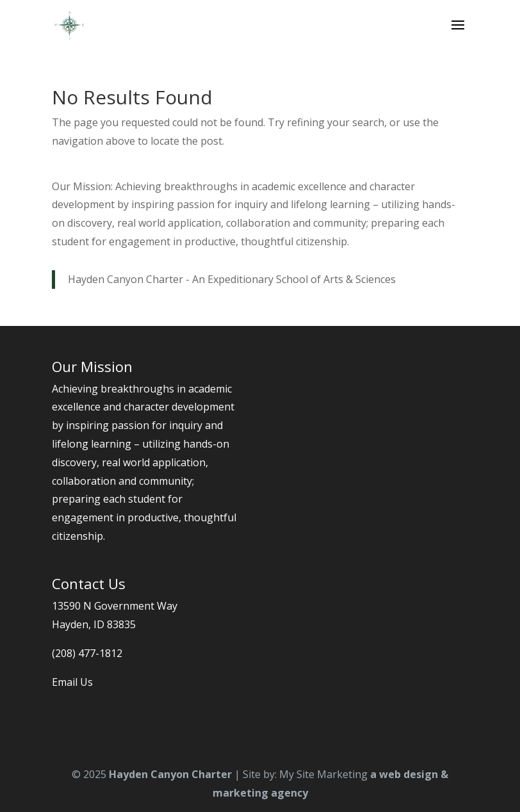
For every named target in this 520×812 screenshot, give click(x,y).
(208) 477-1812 (87, 653)
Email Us (72, 682)
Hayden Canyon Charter (170, 774)
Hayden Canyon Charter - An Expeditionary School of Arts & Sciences (232, 279)
